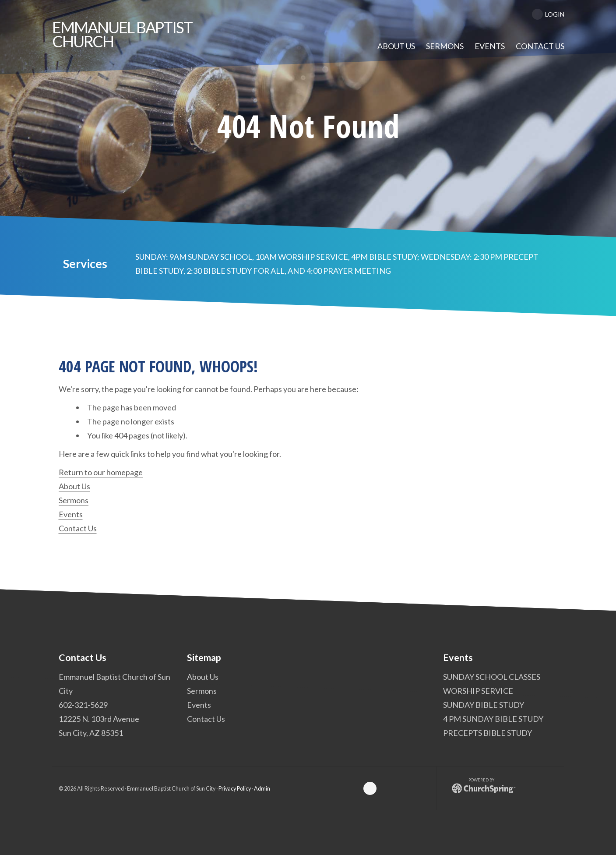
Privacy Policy (235, 789)
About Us (74, 486)
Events (71, 514)
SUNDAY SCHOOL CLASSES (491, 677)
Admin (262, 789)
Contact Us (78, 528)
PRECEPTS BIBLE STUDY (487, 733)
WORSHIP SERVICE (478, 691)
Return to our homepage (101, 472)
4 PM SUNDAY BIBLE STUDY (493, 719)
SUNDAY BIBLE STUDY (483, 705)
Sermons (74, 500)
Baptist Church (122, 34)
